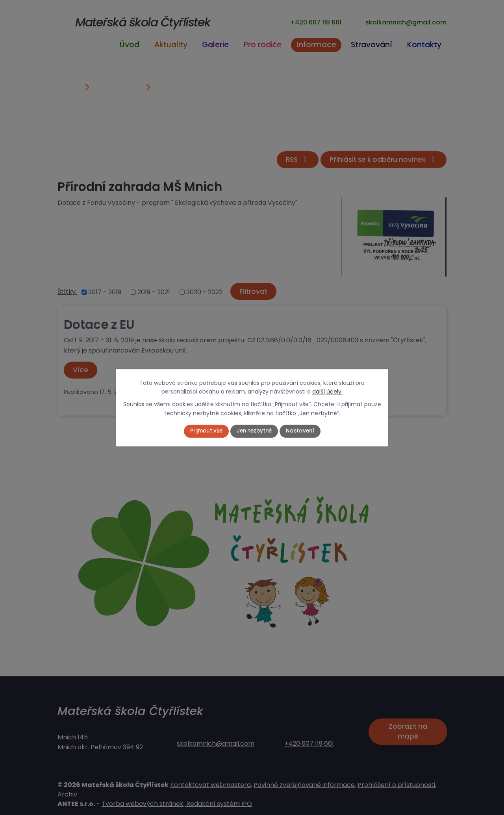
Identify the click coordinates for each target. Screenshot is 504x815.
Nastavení (302, 431)
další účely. (327, 392)
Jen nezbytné (254, 431)
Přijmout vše (204, 431)
